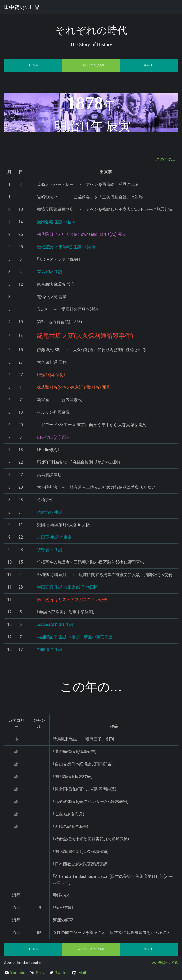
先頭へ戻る (165, 963)
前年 (33, 65)
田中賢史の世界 (22, 7)
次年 (149, 65)
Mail (82, 973)
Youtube (18, 973)
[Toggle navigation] (171, 7)
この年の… (165, 159)
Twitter (61, 973)
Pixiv (40, 973)
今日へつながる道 (91, 65)
